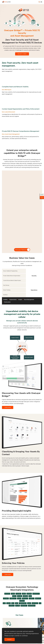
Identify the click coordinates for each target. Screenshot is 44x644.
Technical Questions (42, 195)
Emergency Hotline (42, 198)
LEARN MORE (8, 407)
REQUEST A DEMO (22, 54)
